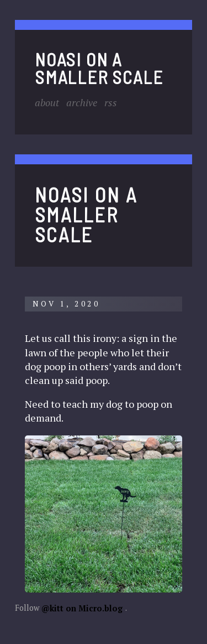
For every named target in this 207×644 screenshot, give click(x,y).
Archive (82, 102)
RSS (111, 102)
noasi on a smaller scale (99, 67)
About (47, 102)
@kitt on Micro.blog (82, 608)
